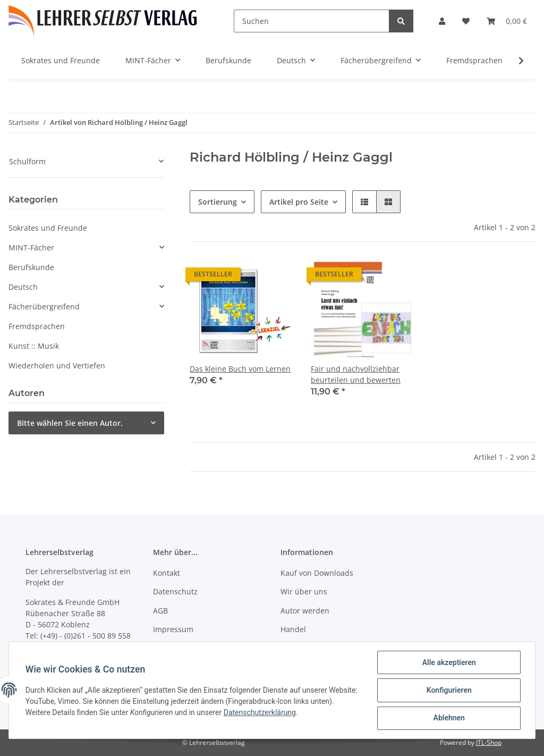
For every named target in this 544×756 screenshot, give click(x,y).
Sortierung (218, 202)
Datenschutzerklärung (285, 713)
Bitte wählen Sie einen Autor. (70, 423)
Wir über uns (304, 591)
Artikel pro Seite (299, 202)
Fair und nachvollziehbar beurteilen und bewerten (356, 374)
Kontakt (167, 573)
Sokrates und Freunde (48, 228)
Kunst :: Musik (34, 346)
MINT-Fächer (31, 247)
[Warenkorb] (507, 21)
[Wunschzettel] (466, 21)
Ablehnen (448, 718)
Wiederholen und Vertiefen (57, 366)
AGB (160, 611)
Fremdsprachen (37, 326)
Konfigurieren (448, 691)
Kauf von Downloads (317, 573)
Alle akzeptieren (448, 663)
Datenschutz (175, 591)
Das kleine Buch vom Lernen (240, 369)
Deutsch (23, 287)
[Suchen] (312, 21)
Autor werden (305, 611)
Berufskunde (31, 267)
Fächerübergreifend (44, 306)
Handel (293, 629)
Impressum (173, 629)
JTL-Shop (489, 742)
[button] (442, 21)
